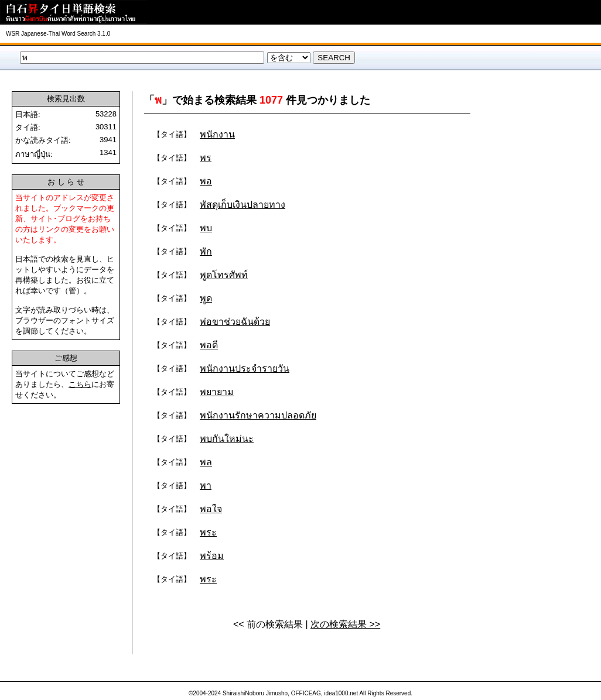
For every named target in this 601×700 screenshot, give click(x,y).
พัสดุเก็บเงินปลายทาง (243, 205)
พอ (206, 181)
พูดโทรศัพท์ (224, 275)
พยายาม (217, 392)
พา (206, 485)
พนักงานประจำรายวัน (245, 368)
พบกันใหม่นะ (227, 439)
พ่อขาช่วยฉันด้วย (235, 322)
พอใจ (211, 509)
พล (206, 462)
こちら (80, 384)
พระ (208, 532)
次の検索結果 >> (345, 624)
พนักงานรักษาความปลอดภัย (258, 415)
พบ (206, 228)
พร (206, 158)
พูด (206, 298)
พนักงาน (217, 134)
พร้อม (212, 556)
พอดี (209, 345)
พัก (206, 251)
